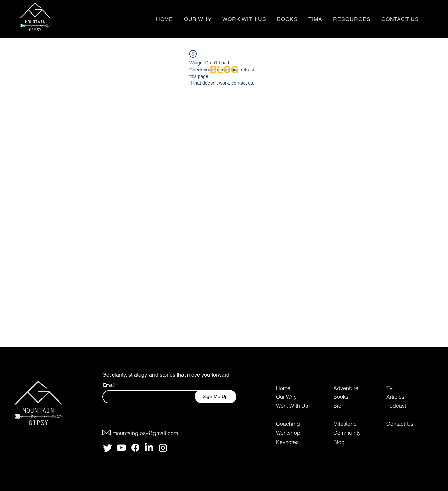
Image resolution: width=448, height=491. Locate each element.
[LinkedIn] (149, 448)
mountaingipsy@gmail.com (145, 433)
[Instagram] (163, 448)
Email (109, 385)
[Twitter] (108, 448)
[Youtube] (121, 448)
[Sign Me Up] (215, 396)
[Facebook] (135, 448)
